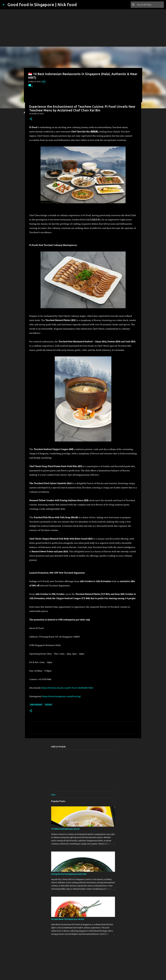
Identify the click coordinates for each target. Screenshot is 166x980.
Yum (53, 795)
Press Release (36, 705)
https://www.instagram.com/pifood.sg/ (61, 696)
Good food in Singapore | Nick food (42, 5)
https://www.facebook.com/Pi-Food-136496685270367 (67, 688)
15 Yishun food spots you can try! (65, 829)
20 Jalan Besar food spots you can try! (68, 919)
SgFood (48, 705)
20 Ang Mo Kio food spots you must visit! (69, 874)
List (44, 82)
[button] (31, 119)
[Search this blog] (150, 5)
